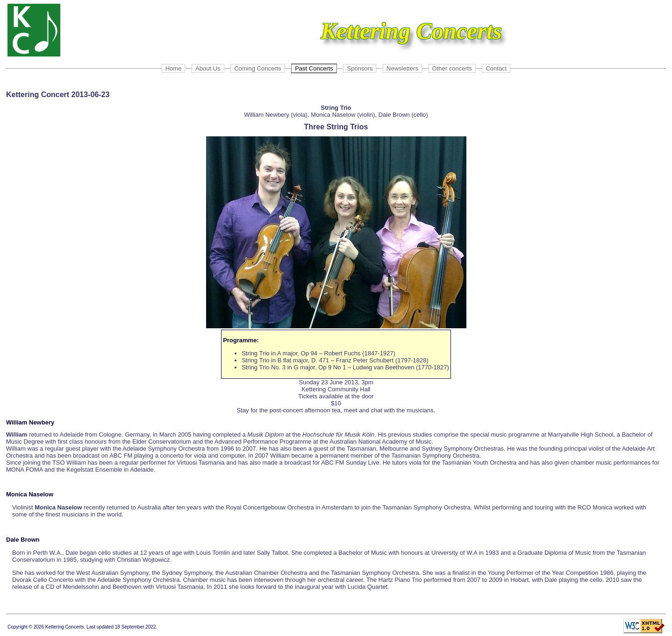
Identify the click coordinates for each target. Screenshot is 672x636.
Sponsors (360, 68)
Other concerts (452, 68)
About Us (208, 68)
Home (174, 68)
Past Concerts (314, 68)
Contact (496, 68)
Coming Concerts (257, 68)
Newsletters (402, 68)
